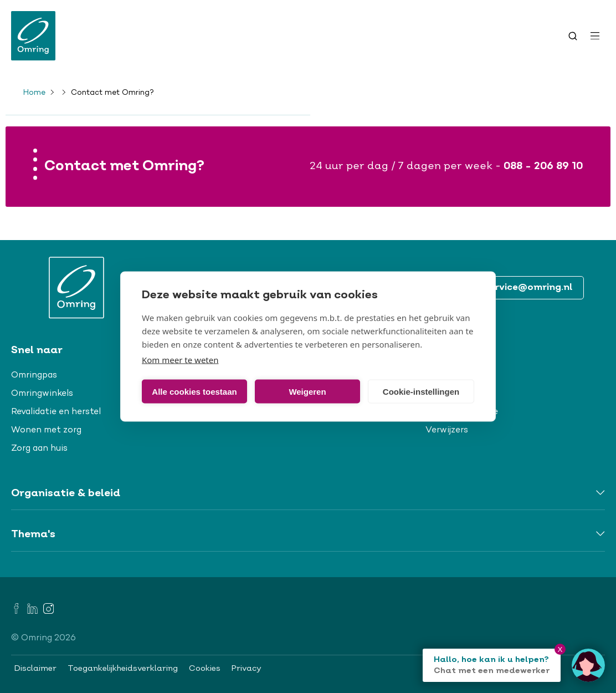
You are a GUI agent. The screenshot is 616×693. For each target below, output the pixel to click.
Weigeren (307, 391)
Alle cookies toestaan (194, 391)
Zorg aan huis (39, 449)
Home (34, 93)
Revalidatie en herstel (56, 412)
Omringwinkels (42, 394)
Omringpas (34, 375)
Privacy (247, 669)
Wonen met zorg (46, 430)
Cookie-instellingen (421, 391)
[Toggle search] (573, 36)
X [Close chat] (560, 649)
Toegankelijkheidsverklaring (123, 669)
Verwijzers (447, 430)
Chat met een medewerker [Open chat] (492, 671)
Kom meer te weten (180, 360)
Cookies (205, 669)
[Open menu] (595, 36)
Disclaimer (35, 669)
